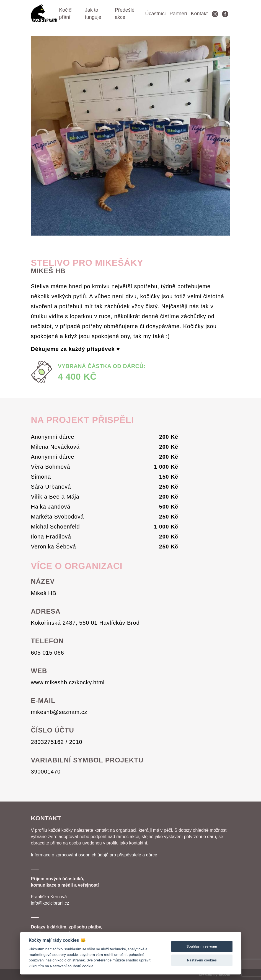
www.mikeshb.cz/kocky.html (68, 682)
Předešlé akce (125, 14)
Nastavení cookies (202, 960)
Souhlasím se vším (202, 946)
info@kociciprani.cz (50, 903)
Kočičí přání (66, 14)
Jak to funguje (93, 14)
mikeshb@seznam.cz (59, 712)
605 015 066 (48, 653)
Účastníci (155, 14)
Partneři (178, 14)
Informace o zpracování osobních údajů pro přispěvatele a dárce (94, 855)
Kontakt (199, 14)
